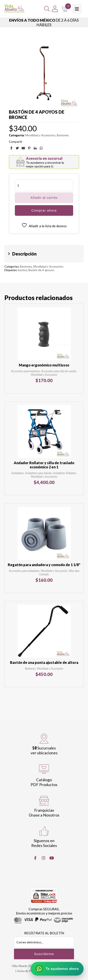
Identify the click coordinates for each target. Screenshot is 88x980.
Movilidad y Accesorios (40, 135)
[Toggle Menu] (77, 9)
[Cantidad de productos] (44, 185)
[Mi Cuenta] (55, 9)
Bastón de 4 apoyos (41, 270)
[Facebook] (35, 858)
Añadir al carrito (44, 198)
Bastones (63, 135)
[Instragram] (43, 858)
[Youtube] (52, 858)
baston (22, 270)
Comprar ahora (44, 210)
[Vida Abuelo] (14, 9)
